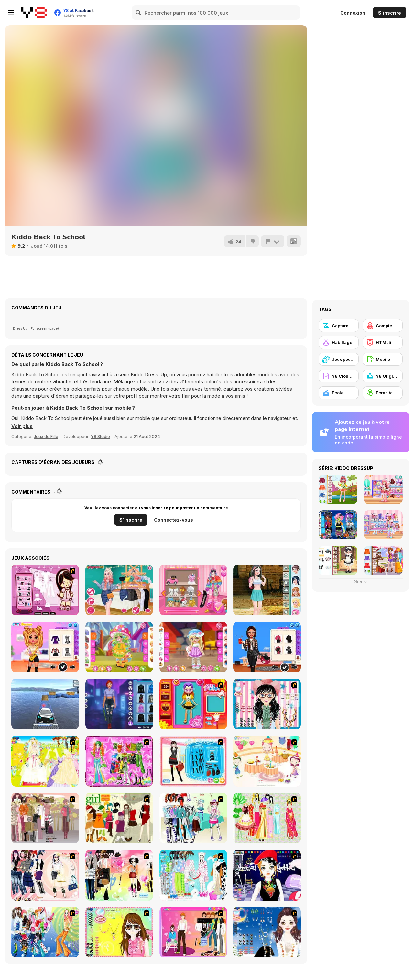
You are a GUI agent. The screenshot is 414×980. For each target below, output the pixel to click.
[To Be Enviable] (119, 932)
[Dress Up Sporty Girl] (45, 875)
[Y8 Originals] (383, 376)
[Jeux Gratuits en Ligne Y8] (34, 13)
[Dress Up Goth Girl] (267, 932)
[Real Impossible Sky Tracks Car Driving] (45, 704)
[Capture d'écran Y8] (339, 326)
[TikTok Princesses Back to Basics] (119, 590)
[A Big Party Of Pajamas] (193, 875)
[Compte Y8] (383, 326)
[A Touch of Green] (119, 761)
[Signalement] (273, 241)
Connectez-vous (174, 520)
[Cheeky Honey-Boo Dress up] (45, 590)
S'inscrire (390, 13)
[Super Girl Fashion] (119, 818)
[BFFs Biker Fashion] (267, 647)
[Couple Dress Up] (193, 932)
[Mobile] (383, 359)
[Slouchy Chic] (119, 875)
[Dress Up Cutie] (267, 704)
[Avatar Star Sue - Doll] (193, 704)
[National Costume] (267, 818)
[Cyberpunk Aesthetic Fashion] (119, 704)
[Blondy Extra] (193, 590)
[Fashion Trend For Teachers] (45, 818)
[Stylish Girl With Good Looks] (267, 875)
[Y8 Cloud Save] (339, 376)
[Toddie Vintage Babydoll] (193, 647)
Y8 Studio (100, 436)
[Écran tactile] (383, 393)
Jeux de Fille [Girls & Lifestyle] (46, 436)
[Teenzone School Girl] (267, 590)
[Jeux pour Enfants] (339, 359)
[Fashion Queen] (193, 761)
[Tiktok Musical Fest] (45, 647)
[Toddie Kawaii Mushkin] (119, 647)
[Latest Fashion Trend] (45, 932)
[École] (339, 393)
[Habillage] (339, 342)
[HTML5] (383, 342)
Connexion (353, 13)
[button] (22, 426)
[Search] (139, 13)
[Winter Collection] (193, 818)
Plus (361, 582)
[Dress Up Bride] (45, 761)
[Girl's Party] (267, 761)
